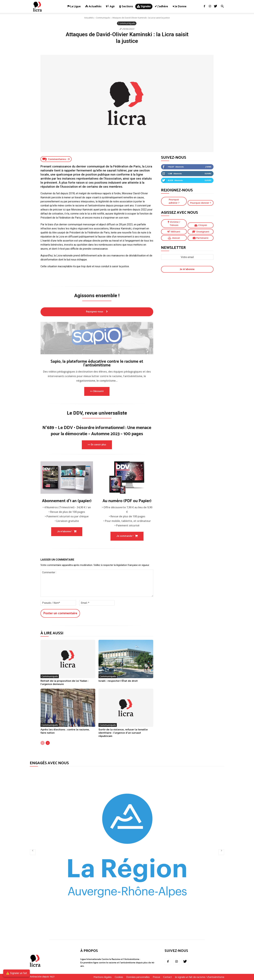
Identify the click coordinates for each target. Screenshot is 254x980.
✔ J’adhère (161, 6)
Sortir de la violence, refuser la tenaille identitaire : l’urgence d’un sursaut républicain (123, 733)
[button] (222, 7)
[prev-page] (43, 743)
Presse (156, 977)
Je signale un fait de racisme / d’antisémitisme (200, 977)
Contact (167, 977)
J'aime (208, 167)
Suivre (208, 173)
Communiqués (103, 18)
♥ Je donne (179, 6)
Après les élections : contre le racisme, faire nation (65, 731)
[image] (97, 338)
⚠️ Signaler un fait (17, 973)
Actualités (89, 18)
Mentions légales (103, 977)
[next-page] (48, 743)
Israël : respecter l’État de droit (118, 681)
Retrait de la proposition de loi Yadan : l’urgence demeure (64, 683)
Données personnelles (138, 977)
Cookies (119, 977)
